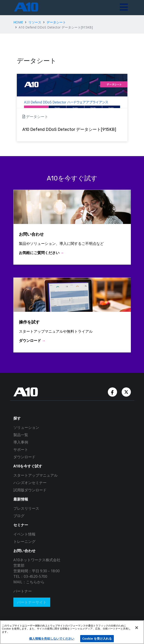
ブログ (19, 516)
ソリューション (26, 427)
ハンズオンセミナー (30, 483)
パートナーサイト (32, 602)
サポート (21, 449)
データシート (56, 22)
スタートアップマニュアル (35, 475)
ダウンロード (24, 457)
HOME (18, 22)
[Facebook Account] (113, 392)
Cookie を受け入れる (97, 638)
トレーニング (24, 541)
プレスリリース (26, 508)
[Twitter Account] (126, 392)
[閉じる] (137, 628)
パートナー (23, 591)
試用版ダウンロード (30, 490)
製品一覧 (21, 435)
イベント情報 (24, 534)
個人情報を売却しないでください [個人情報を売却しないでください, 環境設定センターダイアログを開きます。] (52, 638)
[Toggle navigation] (124, 8)
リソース (35, 22)
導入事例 (21, 442)
